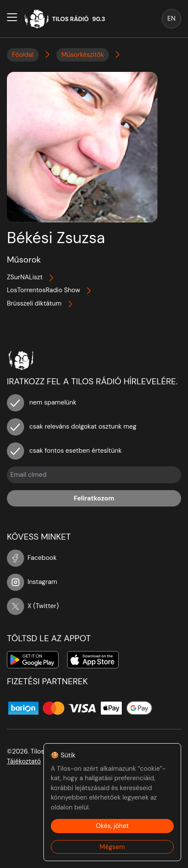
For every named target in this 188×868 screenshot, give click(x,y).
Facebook (32, 558)
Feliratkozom (94, 498)
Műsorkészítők (83, 55)
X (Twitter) (33, 606)
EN (171, 19)
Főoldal (23, 55)
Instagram (32, 582)
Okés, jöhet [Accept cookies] (112, 826)
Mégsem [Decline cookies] (112, 847)
